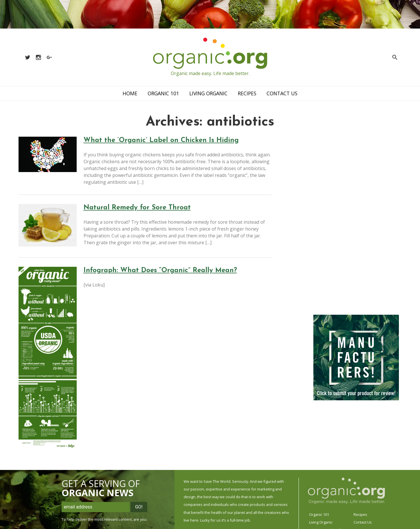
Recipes (247, 93)
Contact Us (282, 93)
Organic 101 (163, 93)
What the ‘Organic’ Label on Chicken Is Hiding (161, 140)
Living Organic (208, 93)
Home (130, 93)
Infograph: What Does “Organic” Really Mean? (160, 270)
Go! (139, 507)
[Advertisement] (349, 222)
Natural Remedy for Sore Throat (137, 208)
